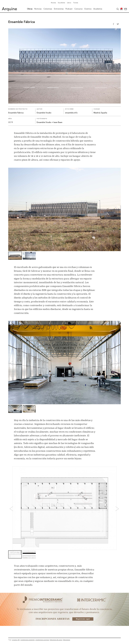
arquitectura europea (42, 640)
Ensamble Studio (44, 113)
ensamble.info (71, 113)
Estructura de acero (56, 640)
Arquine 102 (16, 640)
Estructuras (67, 640)
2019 (11, 122)
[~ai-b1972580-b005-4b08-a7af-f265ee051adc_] (64, 625)
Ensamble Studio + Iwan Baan (50, 122)
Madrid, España (100, 113)
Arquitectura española (27, 640)
